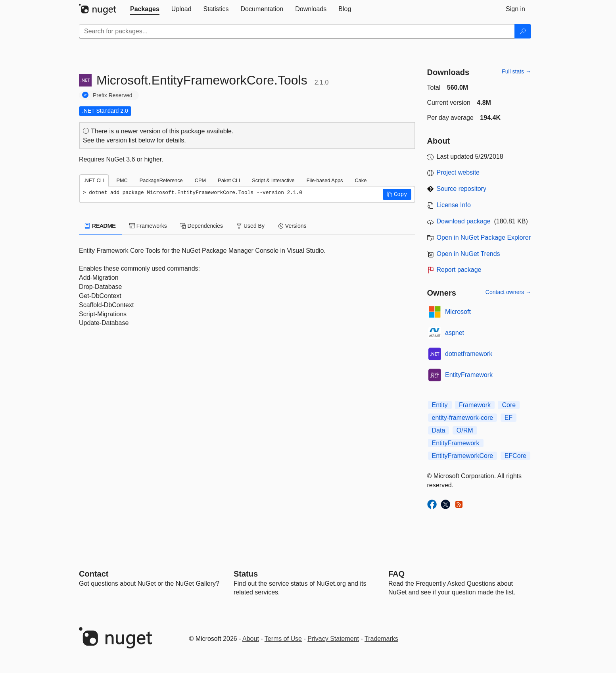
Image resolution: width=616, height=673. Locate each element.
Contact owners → (508, 292)
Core (509, 405)
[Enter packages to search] (297, 31)
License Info (454, 205)
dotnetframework (469, 354)
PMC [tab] (122, 180)
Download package (464, 221)
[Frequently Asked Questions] (396, 574)
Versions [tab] (292, 226)
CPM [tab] (200, 180)
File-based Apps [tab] (325, 180)
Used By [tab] (250, 226)
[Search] (523, 31)
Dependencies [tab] (202, 226)
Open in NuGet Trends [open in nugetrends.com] (468, 254)
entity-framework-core (463, 418)
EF (509, 418)
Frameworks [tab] (148, 226)
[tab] (145, 9)
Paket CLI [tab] (229, 180)
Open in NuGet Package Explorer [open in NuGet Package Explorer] (484, 237)
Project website (458, 172)
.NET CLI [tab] (94, 180)
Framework (475, 405)
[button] (397, 194)
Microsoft (458, 312)
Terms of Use (283, 639)
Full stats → (516, 71)
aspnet (455, 333)
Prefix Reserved (113, 95)
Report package (459, 270)
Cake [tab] (361, 180)
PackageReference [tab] (161, 180)
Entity (440, 405)
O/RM (465, 430)
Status (246, 574)
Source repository (462, 189)
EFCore (515, 456)
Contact (94, 574)
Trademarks (381, 639)
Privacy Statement (333, 639)
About (251, 639)
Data (439, 430)
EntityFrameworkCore (463, 456)
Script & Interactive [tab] (273, 180)
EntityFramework (469, 375)
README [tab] (100, 226)
